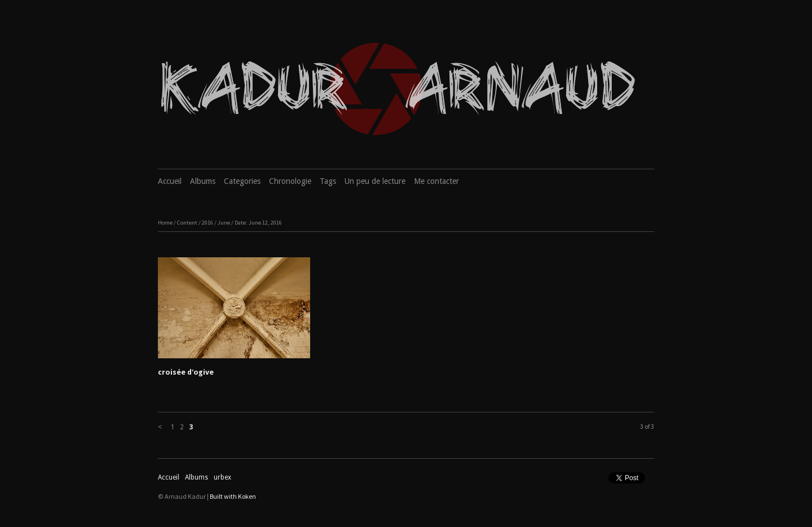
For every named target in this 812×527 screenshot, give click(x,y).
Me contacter (436, 181)
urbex (222, 477)
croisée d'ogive (186, 372)
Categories (242, 181)
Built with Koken (233, 496)
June (224, 223)
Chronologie (290, 181)
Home (165, 223)
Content (187, 223)
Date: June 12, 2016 (258, 223)
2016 (208, 223)
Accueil (170, 181)
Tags (328, 181)
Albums (203, 181)
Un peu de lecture (375, 181)
